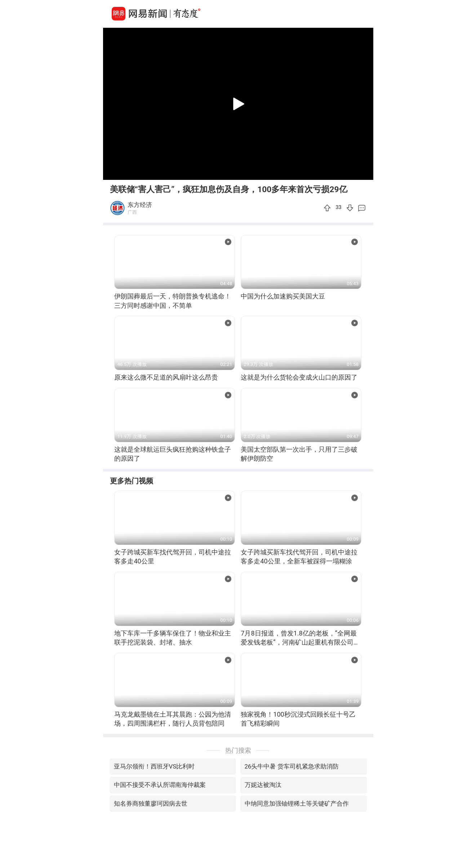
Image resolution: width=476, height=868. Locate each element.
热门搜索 (238, 750)
